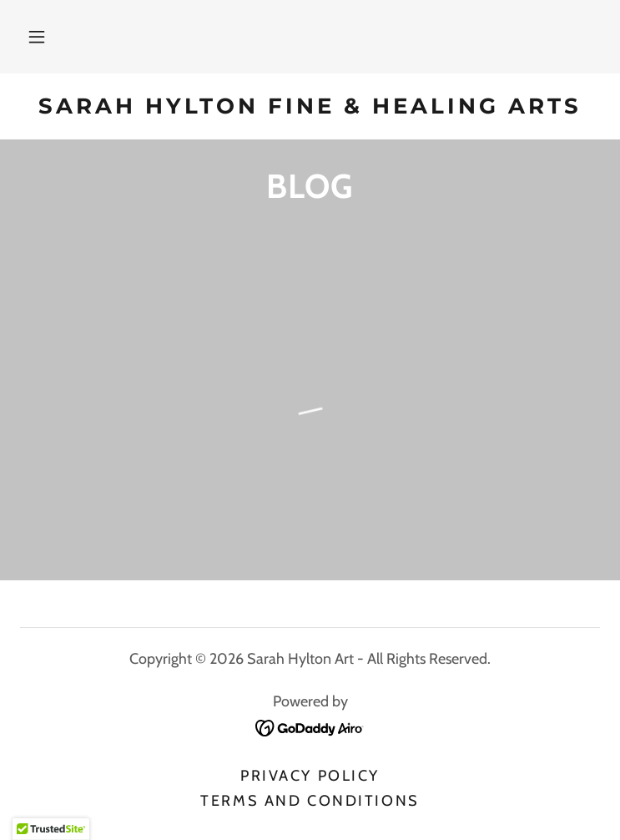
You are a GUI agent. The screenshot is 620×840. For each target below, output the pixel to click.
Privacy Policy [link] (310, 776)
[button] (37, 37)
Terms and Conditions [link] (310, 801)
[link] (310, 106)
